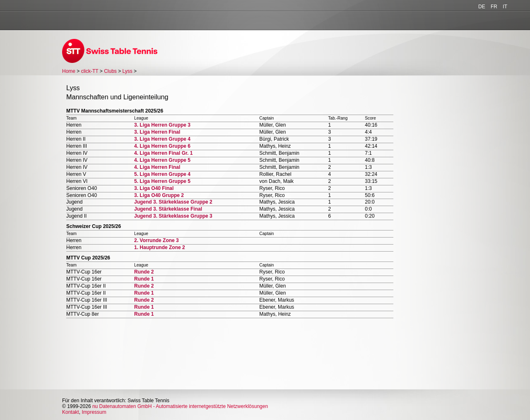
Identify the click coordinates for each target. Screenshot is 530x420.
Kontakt (71, 412)
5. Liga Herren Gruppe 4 (162, 174)
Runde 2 (144, 272)
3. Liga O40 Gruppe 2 (159, 195)
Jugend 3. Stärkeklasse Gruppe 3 (173, 216)
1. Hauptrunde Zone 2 (160, 247)
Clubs (110, 71)
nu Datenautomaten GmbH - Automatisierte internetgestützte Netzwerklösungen (180, 406)
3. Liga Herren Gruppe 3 (162, 125)
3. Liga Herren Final (157, 132)
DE (482, 7)
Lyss (128, 71)
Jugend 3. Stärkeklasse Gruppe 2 (173, 202)
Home (69, 71)
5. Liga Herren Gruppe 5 (162, 181)
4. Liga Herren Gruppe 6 (162, 146)
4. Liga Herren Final (157, 167)
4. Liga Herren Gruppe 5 (162, 160)
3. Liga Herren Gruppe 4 (162, 139)
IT (505, 7)
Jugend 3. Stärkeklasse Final (168, 209)
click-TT (90, 71)
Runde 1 (144, 279)
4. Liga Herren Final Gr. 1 (163, 153)
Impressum (94, 412)
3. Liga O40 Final (154, 188)
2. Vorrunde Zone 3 (157, 240)
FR (494, 7)
